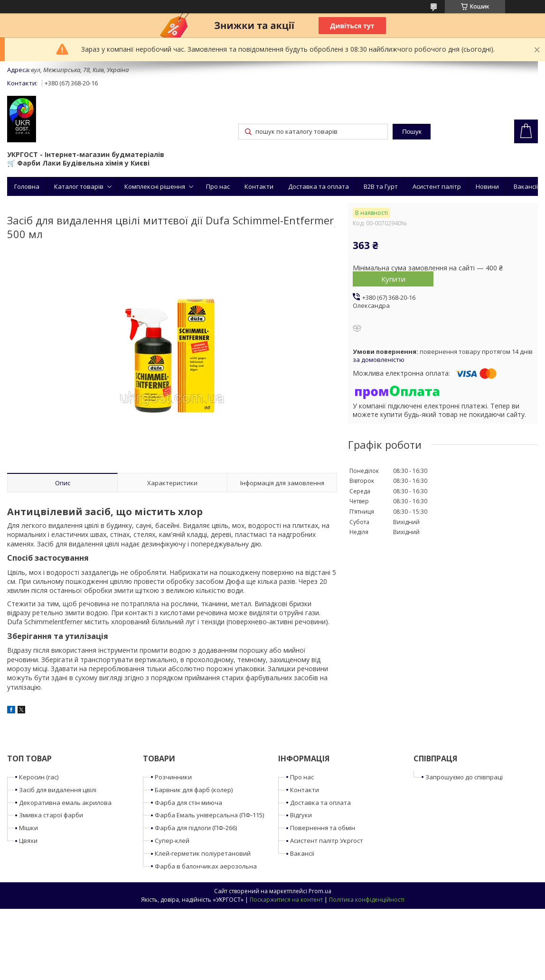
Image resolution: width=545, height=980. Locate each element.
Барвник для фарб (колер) (194, 790)
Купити (393, 279)
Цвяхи (28, 841)
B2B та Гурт (381, 186)
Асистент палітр (437, 186)
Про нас (218, 186)
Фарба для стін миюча (188, 803)
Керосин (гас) (39, 777)
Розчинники (173, 777)
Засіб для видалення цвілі (58, 790)
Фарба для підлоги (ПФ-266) (196, 828)
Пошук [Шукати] (412, 132)
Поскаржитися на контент (286, 900)
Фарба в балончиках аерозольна (206, 866)
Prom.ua (320, 891)
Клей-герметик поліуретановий (203, 853)
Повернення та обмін (323, 828)
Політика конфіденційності (367, 900)
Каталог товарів (79, 186)
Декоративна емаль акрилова (65, 803)
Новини (487, 186)
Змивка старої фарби (51, 815)
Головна (27, 186)
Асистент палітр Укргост (327, 841)
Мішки (28, 828)
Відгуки (301, 815)
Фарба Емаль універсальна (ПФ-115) (209, 815)
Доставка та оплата (319, 186)
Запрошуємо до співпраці (464, 777)
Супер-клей (172, 841)
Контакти (259, 186)
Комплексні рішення (155, 186)
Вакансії (526, 186)
